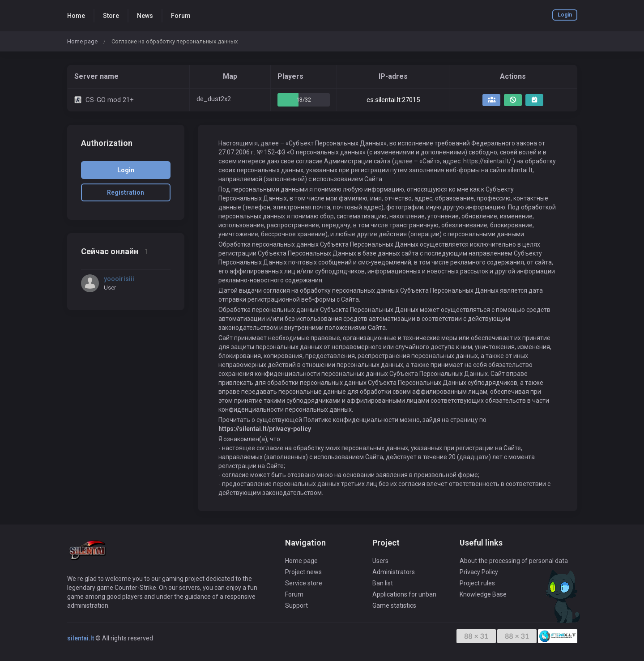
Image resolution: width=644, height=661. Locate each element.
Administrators (394, 572)
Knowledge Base (483, 594)
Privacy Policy (479, 572)
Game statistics (394, 606)
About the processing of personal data (514, 561)
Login (565, 15)
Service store (304, 583)
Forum (181, 16)
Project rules (477, 583)
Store (111, 16)
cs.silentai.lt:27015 (393, 100)
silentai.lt (81, 638)
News (145, 16)
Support (296, 606)
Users (380, 561)
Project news (303, 572)
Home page (82, 41)
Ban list (383, 583)
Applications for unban (404, 594)
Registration (126, 192)
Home (76, 16)
